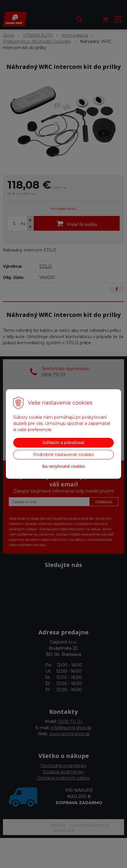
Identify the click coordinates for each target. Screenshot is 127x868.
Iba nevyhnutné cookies (63, 466)
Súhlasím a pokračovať (64, 443)
